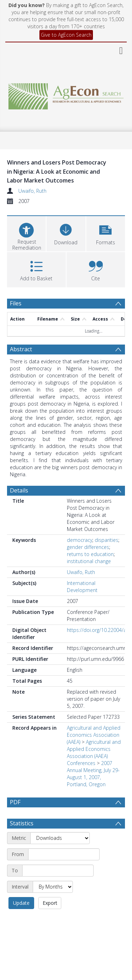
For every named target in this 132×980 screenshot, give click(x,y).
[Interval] (53, 887)
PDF (15, 802)
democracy (80, 540)
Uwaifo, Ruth (32, 191)
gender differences (88, 547)
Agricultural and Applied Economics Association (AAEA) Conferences (94, 752)
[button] (106, 233)
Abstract (21, 349)
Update (21, 903)
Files (16, 303)
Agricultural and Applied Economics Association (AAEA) (94, 735)
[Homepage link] (66, 94)
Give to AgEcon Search (66, 35)
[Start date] (64, 854)
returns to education (90, 554)
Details (19, 490)
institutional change (89, 561)
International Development (82, 587)
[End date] (58, 871)
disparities (106, 540)
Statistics (22, 823)
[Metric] (60, 838)
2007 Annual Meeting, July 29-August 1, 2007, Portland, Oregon (93, 774)
